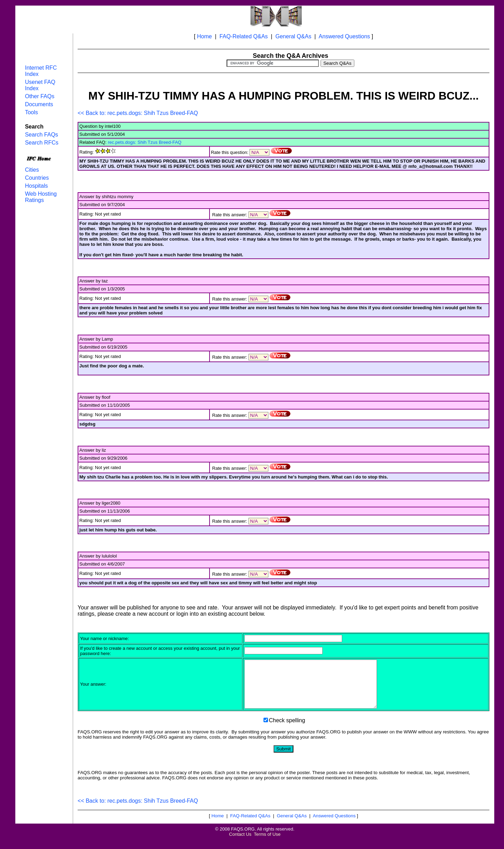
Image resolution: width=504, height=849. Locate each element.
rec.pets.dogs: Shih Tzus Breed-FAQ (145, 142)
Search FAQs (42, 135)
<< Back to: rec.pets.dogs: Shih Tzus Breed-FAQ (138, 113)
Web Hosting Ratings (41, 197)
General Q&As (293, 36)
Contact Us (240, 844)
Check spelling (287, 730)
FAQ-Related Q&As (244, 36)
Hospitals (37, 186)
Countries (37, 178)
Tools (31, 112)
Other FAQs (40, 96)
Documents (39, 104)
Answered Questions (344, 36)
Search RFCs (42, 143)
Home (204, 36)
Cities (32, 170)
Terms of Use (267, 844)
